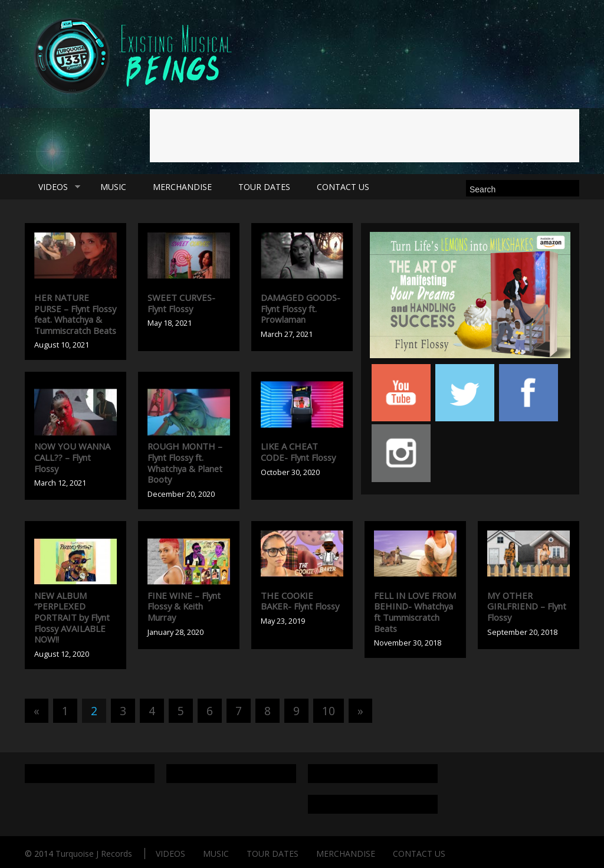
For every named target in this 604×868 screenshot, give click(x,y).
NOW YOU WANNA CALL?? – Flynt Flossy (72, 457)
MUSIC (113, 187)
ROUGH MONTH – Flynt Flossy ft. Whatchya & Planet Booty (185, 463)
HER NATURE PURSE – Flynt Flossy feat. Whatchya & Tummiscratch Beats (75, 314)
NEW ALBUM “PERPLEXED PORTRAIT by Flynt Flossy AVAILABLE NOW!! (72, 617)
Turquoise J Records (94, 854)
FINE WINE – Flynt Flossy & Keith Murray (184, 606)
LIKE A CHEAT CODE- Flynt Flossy (298, 452)
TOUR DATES (264, 187)
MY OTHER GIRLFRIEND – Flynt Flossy (527, 606)
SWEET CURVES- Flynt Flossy (181, 303)
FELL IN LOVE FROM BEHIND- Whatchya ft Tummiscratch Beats (415, 612)
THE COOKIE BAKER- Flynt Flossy (300, 601)
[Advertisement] (365, 136)
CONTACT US (343, 187)
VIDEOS (52, 187)
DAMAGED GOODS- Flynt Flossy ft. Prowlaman (301, 308)
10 (329, 711)
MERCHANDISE (182, 187)
